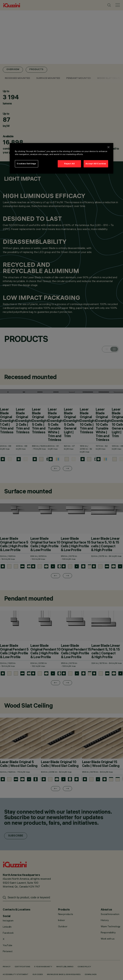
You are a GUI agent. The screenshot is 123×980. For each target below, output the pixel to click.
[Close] (108, 147)
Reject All (69, 164)
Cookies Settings (26, 164)
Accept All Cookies (96, 164)
